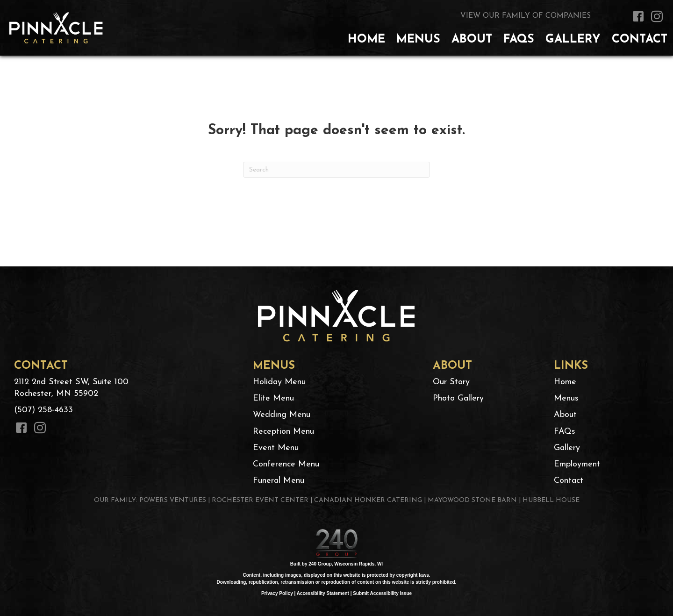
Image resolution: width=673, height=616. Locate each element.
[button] (638, 16)
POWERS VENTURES (173, 500)
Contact (569, 481)
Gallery (567, 448)
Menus (566, 398)
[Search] (336, 170)
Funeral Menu (279, 481)
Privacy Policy (277, 593)
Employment (577, 464)
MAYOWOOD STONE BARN (472, 500)
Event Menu (276, 448)
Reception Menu (283, 432)
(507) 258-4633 (43, 410)
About (565, 415)
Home (565, 382)
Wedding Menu (282, 415)
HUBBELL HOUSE (551, 500)
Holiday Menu (279, 382)
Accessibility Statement (323, 593)
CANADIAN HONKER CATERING (368, 500)
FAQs (565, 432)
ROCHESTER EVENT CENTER (260, 500)
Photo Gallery (458, 398)
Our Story (451, 382)
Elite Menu (273, 398)
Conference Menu (286, 464)
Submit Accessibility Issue (382, 593)
